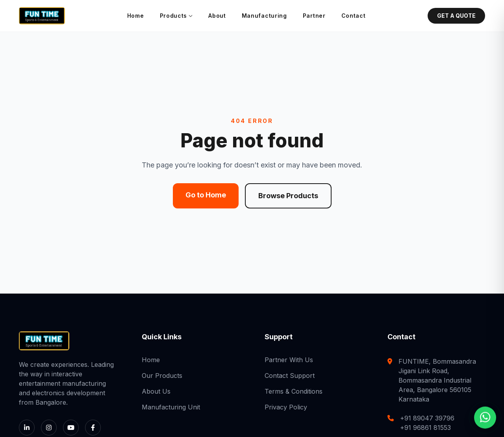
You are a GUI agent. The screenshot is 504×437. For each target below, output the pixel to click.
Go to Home (206, 195)
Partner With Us (289, 360)
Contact (354, 16)
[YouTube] (71, 428)
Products (176, 16)
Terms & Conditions (294, 391)
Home (136, 16)
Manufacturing (264, 16)
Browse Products (288, 196)
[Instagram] (49, 428)
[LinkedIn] (27, 428)
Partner (314, 16)
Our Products (162, 376)
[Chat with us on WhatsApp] (485, 417)
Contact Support (290, 376)
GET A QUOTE (456, 16)
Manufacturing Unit (171, 407)
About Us (156, 391)
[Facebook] (93, 428)
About (217, 16)
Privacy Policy (286, 407)
